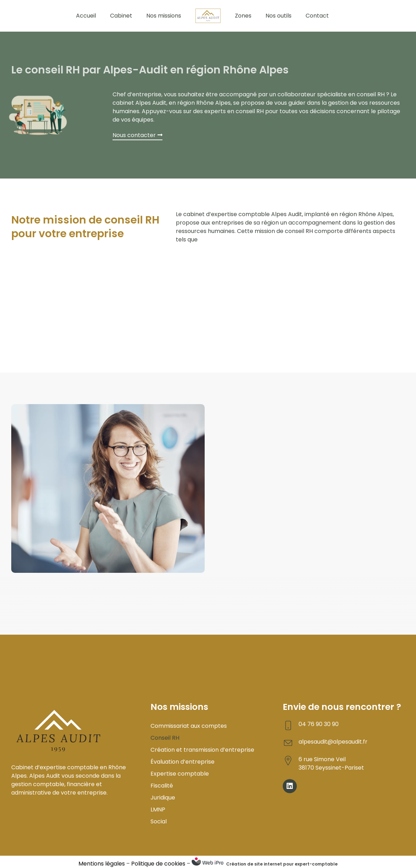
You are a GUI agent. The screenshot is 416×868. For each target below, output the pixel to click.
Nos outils (279, 16)
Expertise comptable (180, 774)
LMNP (158, 809)
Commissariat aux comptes (189, 726)
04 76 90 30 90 (319, 724)
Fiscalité (162, 786)
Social (159, 821)
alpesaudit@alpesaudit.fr (333, 742)
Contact (317, 16)
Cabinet (121, 16)
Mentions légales (102, 864)
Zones (243, 16)
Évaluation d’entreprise (183, 762)
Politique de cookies (158, 864)
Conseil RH (165, 738)
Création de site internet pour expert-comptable (282, 864)
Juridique (163, 798)
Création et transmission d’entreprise (202, 750)
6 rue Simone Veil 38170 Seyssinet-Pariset (331, 763)
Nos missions (164, 16)
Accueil (86, 16)
